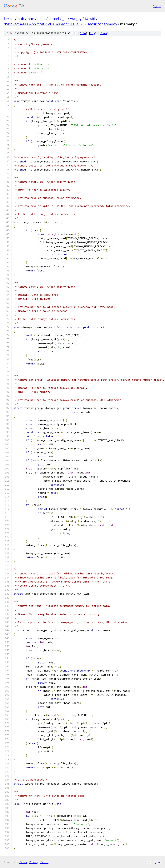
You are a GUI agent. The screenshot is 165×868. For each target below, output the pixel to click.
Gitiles (23, 862)
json (158, 862)
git (65, 19)
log (93, 33)
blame (103, 33)
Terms (44, 862)
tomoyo (110, 24)
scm (31, 19)
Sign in (157, 6)
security (94, 24)
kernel (9, 19)
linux (41, 19)
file (83, 33)
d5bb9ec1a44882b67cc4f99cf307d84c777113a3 (42, 24)
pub (21, 19)
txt (149, 862)
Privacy (34, 862)
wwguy (76, 19)
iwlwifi (90, 19)
